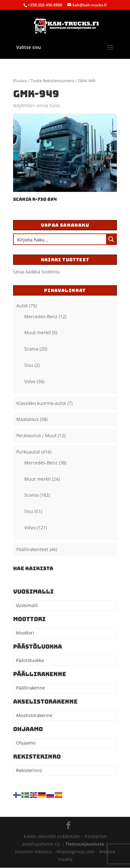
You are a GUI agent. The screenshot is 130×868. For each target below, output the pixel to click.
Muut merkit (38, 332)
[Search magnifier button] (111, 239)
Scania (31, 349)
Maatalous (27, 419)
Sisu (29, 365)
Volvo (30, 381)
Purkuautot (28, 452)
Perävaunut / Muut (36, 435)
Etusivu (20, 81)
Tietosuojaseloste (85, 844)
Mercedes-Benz (41, 316)
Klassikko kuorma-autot (41, 403)
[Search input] (60, 239)
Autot (22, 306)
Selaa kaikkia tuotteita (36, 272)
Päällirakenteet (32, 549)
